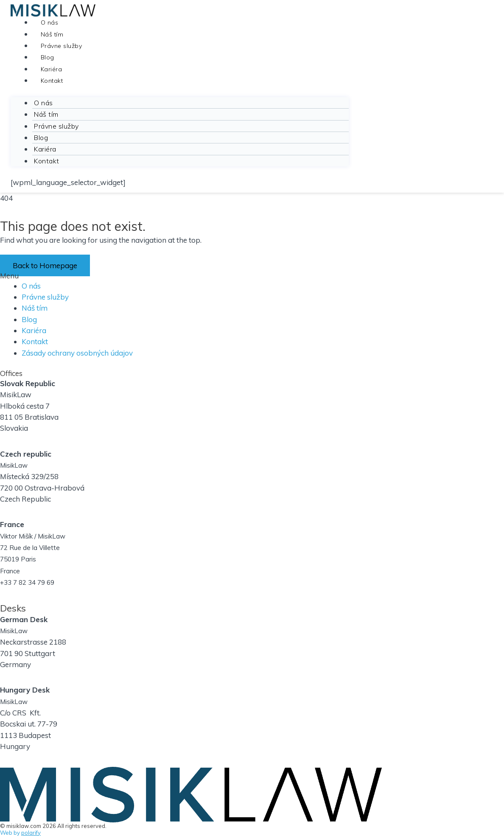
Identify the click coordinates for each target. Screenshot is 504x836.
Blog (48, 57)
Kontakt (52, 81)
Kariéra (52, 69)
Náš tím (52, 34)
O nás (50, 22)
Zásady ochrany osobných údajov (77, 353)
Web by (20, 833)
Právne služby (62, 46)
